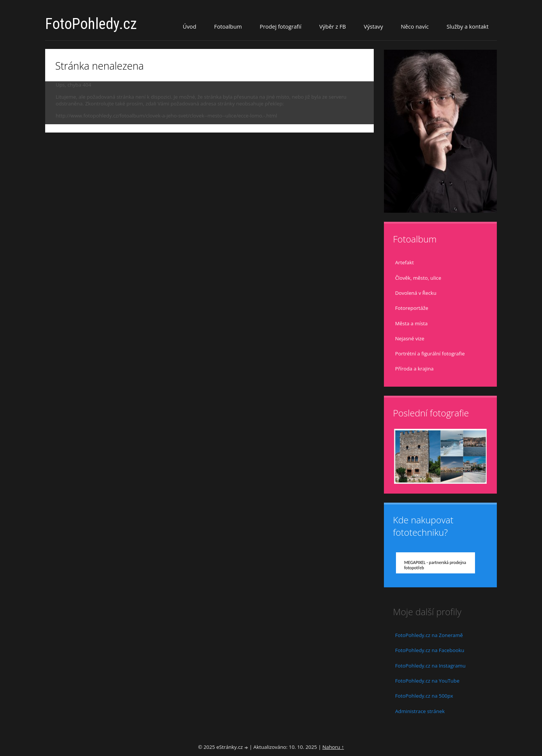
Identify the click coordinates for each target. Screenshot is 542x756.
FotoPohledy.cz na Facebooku (430, 650)
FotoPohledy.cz (91, 24)
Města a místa (412, 323)
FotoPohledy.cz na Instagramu (430, 666)
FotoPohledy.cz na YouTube (427, 681)
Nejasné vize (410, 338)
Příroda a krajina (414, 369)
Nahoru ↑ (333, 747)
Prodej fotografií (281, 26)
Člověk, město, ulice (418, 278)
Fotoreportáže (412, 308)
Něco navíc (415, 26)
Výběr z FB (333, 26)
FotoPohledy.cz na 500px (424, 696)
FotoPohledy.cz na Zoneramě (429, 635)
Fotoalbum (228, 26)
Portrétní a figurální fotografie (430, 354)
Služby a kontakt (468, 26)
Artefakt (405, 262)
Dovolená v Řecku (416, 293)
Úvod (190, 26)
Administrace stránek (420, 711)
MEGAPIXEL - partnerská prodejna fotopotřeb (435, 565)
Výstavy (373, 26)
